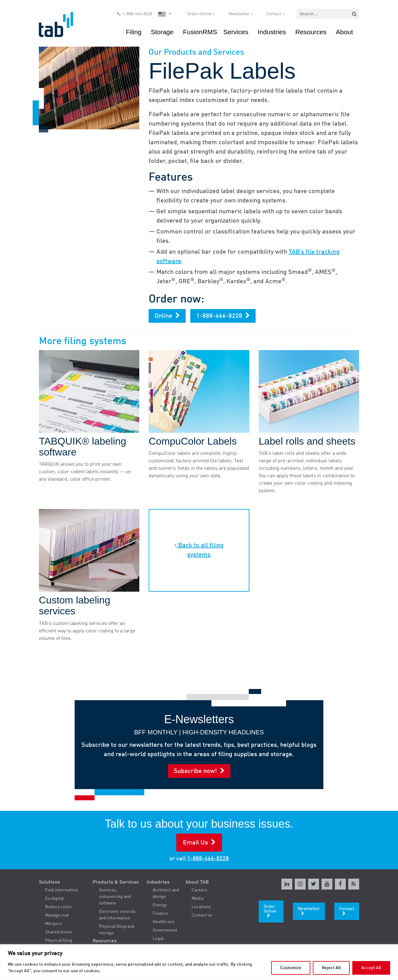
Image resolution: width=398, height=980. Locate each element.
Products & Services (116, 882)
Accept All (371, 968)
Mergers (53, 924)
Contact (274, 14)
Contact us (202, 915)
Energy (160, 905)
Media (197, 899)
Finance (160, 913)
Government (165, 930)
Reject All (331, 968)
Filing (134, 32)
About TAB (197, 882)
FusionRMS (200, 32)
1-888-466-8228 (137, 14)
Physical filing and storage (117, 930)
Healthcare (164, 922)
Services (236, 32)
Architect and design (166, 893)
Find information (62, 890)
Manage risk (57, 915)
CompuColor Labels (193, 441)
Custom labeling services (74, 606)
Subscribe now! (195, 771)
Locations (201, 907)
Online (163, 316)
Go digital (54, 899)
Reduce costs (58, 907)
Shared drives (59, 932)
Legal (158, 939)
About (344, 32)
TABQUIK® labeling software (83, 447)
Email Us (195, 843)
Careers (199, 890)
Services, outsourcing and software (115, 897)
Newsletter (239, 14)
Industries (272, 32)
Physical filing (59, 941)
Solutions (49, 882)
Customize (291, 968)
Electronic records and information (117, 915)
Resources (311, 32)
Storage (162, 32)
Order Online (199, 14)
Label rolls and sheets (307, 441)
